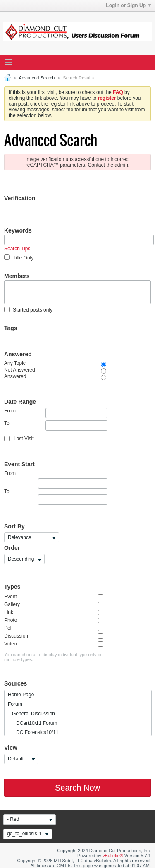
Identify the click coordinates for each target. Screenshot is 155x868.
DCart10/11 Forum (32, 723)
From (56, 413)
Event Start (19, 464)
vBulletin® (113, 856)
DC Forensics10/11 (33, 732)
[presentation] (67, 218)
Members (17, 276)
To (56, 426)
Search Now (77, 788)
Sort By (14, 526)
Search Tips (17, 249)
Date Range (20, 402)
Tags (11, 328)
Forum (15, 704)
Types (12, 587)
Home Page (21, 695)
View (11, 748)
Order (12, 548)
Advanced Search (37, 78)
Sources (15, 683)
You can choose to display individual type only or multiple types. (53, 657)
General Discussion (31, 714)
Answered (18, 354)
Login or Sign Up (128, 5)
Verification (20, 198)
